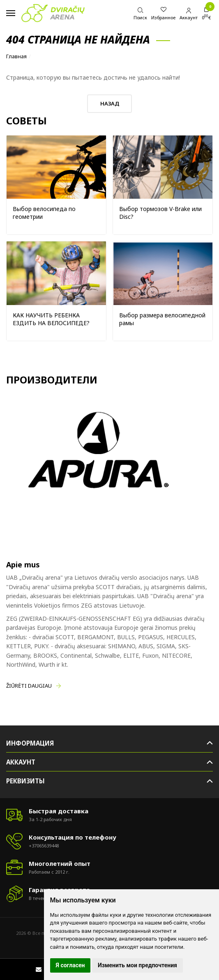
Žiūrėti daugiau (29, 686)
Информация (30, 743)
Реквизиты (25, 781)
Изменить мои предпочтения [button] (137, 965)
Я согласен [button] (70, 965)
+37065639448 (44, 846)
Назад (110, 103)
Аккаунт (21, 762)
